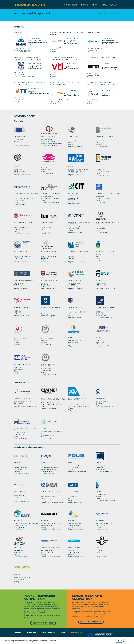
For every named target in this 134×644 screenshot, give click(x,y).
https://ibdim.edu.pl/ (20, 438)
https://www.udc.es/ (48, 173)
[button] (119, 641)
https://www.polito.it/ (21, 262)
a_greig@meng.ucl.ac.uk (109, 67)
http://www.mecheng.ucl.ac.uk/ (112, 69)
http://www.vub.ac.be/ (21, 373)
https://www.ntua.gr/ (102, 232)
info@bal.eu (69, 42)
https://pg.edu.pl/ (19, 204)
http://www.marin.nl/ (48, 473)
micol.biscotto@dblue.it (109, 42)
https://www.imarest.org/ (104, 471)
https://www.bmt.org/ (21, 529)
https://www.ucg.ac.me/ (49, 316)
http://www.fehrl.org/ (72, 96)
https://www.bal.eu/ (71, 44)
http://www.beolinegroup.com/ (106, 500)
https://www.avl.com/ (75, 502)
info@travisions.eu (76, 633)
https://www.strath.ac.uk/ (104, 318)
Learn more (52, 641)
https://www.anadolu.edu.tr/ (50, 145)
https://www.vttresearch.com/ (39, 93)
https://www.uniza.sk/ (48, 345)
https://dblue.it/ (106, 44)
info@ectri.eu (106, 94)
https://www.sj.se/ (101, 556)
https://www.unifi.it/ (20, 289)
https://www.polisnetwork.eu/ (78, 471)
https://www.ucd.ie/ (102, 260)
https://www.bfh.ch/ (102, 147)
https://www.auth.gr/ (75, 147)
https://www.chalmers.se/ (22, 175)
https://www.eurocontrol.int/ (105, 407)
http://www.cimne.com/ (49, 408)
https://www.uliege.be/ (76, 289)
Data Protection (31, 633)
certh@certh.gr (34, 67)
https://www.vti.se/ (71, 69)
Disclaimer (17, 633)
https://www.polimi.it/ (48, 262)
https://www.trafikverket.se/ (23, 502)
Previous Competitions (49, 633)
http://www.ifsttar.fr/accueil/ (50, 439)
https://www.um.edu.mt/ (22, 316)
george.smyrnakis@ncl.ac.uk (38, 42)
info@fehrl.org (70, 94)
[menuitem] (71, 5)
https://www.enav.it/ (20, 556)
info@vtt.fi (32, 92)
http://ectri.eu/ (106, 96)
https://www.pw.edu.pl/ (49, 374)
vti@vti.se (68, 67)
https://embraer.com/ (103, 529)
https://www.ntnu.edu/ (76, 232)
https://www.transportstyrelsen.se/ (52, 502)
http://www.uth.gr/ (20, 345)
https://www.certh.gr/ (36, 69)
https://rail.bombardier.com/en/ (51, 529)
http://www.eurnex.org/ (21, 473)
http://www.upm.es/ (75, 346)
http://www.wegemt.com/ (37, 44)
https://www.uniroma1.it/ (22, 233)
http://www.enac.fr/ (75, 410)
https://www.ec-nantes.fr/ (104, 175)
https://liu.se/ (45, 233)
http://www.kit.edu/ (75, 204)
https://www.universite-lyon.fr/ (105, 289)
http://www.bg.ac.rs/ (48, 289)
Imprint (62, 633)
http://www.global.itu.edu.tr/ (50, 202)
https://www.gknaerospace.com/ (52, 556)
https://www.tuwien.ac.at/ (77, 262)
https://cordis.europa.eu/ (22, 145)
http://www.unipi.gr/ (75, 318)
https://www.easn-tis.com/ (77, 529)
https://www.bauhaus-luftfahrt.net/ (25, 407)
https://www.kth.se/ (102, 202)
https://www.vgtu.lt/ (102, 346)
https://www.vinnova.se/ (22, 583)
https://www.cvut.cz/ (75, 175)
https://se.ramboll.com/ (76, 556)
